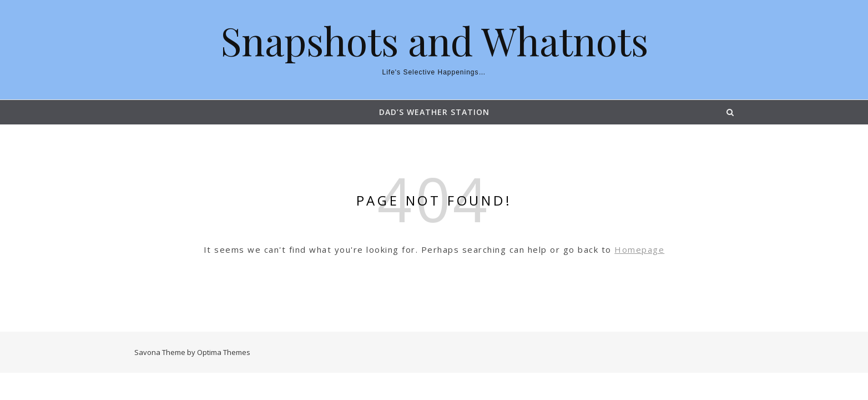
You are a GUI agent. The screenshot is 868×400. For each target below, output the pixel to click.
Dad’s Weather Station (434, 112)
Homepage (639, 249)
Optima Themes (224, 352)
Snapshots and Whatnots (434, 40)
